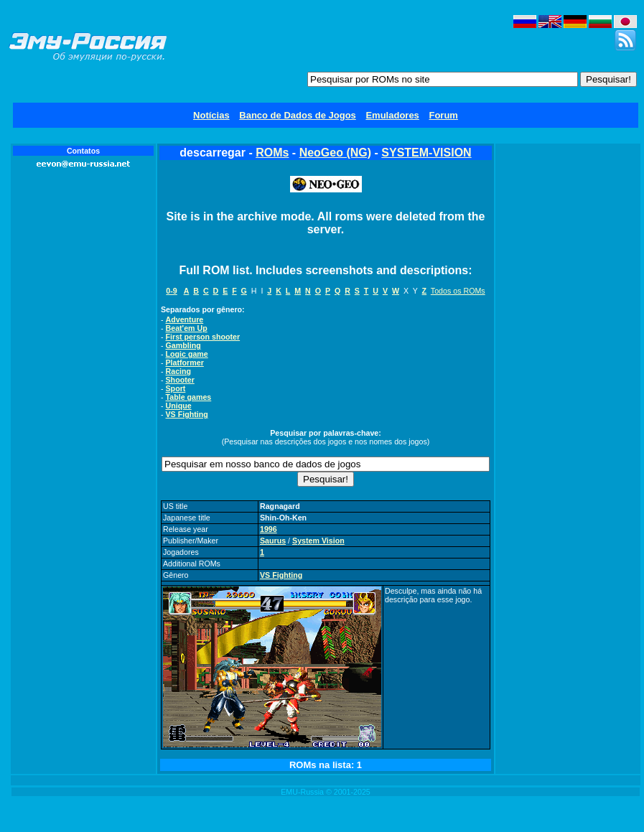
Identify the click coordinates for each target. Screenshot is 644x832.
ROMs (272, 153)
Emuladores (392, 115)
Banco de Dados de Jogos (298, 115)
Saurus (273, 541)
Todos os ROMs (458, 291)
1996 (269, 529)
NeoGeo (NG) (335, 153)
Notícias (211, 115)
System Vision (318, 541)
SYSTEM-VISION (426, 153)
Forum (443, 115)
